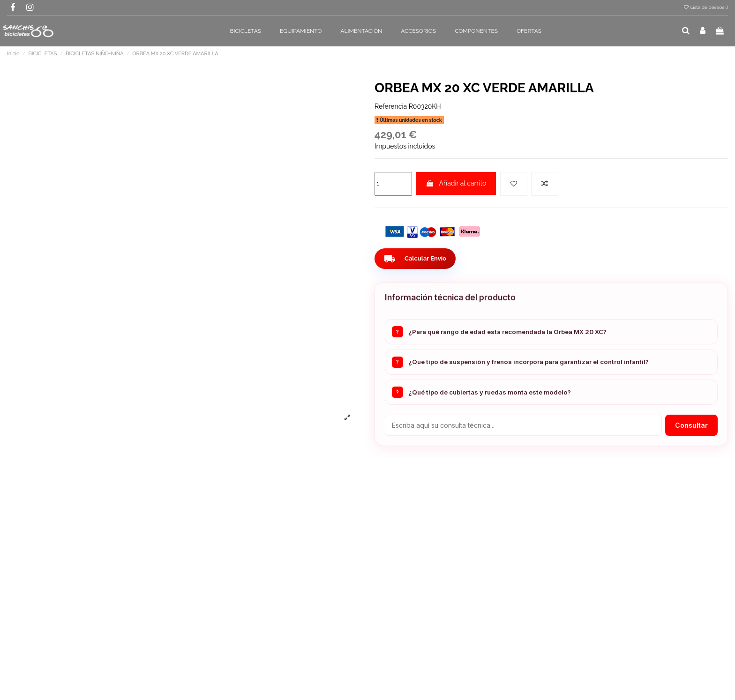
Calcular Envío (417, 259)
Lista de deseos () (705, 7)
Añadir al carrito (456, 183)
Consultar (691, 425)
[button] (246, 31)
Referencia (391, 106)
